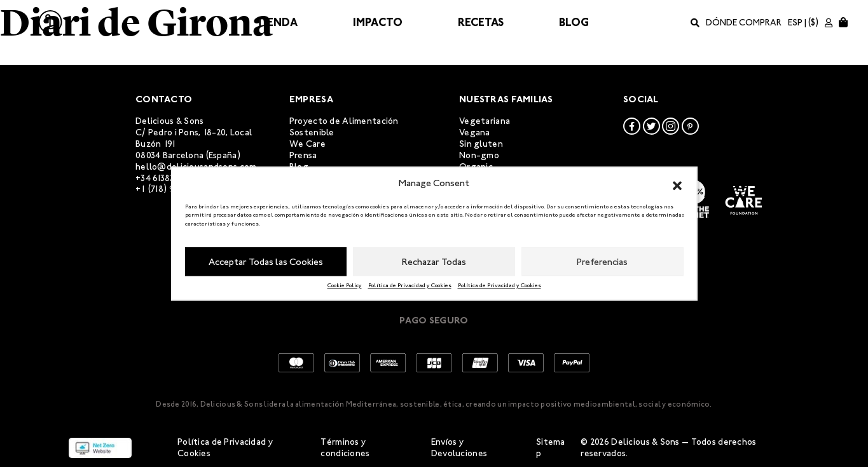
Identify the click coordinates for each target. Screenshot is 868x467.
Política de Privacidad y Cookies (410, 285)
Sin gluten (481, 144)
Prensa (303, 155)
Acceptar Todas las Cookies (266, 262)
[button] (677, 184)
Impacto (378, 22)
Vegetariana (485, 121)
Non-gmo (479, 155)
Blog (574, 22)
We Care (307, 144)
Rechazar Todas (434, 262)
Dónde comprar (744, 23)
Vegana (475, 132)
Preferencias (602, 262)
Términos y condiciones (345, 448)
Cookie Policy (345, 285)
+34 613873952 (164, 178)
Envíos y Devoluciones (459, 448)
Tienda (277, 22)
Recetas (481, 22)
